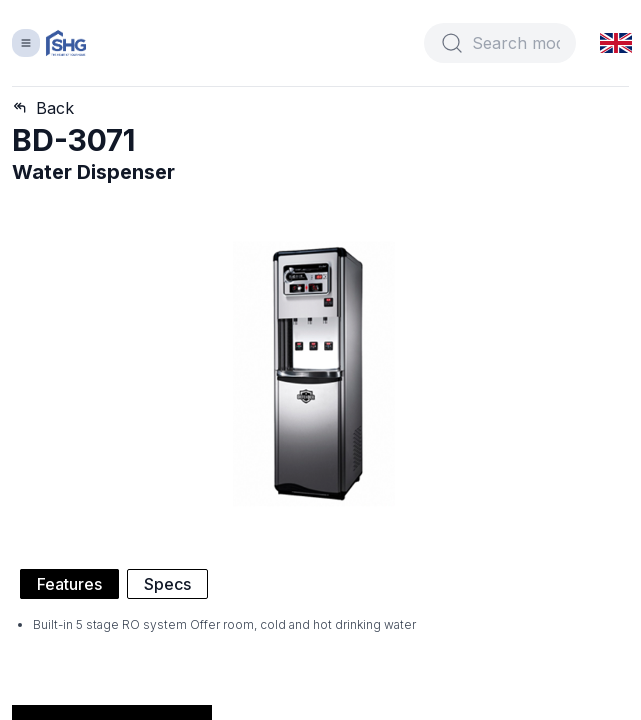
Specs (167, 584)
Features (69, 584)
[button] (616, 42)
